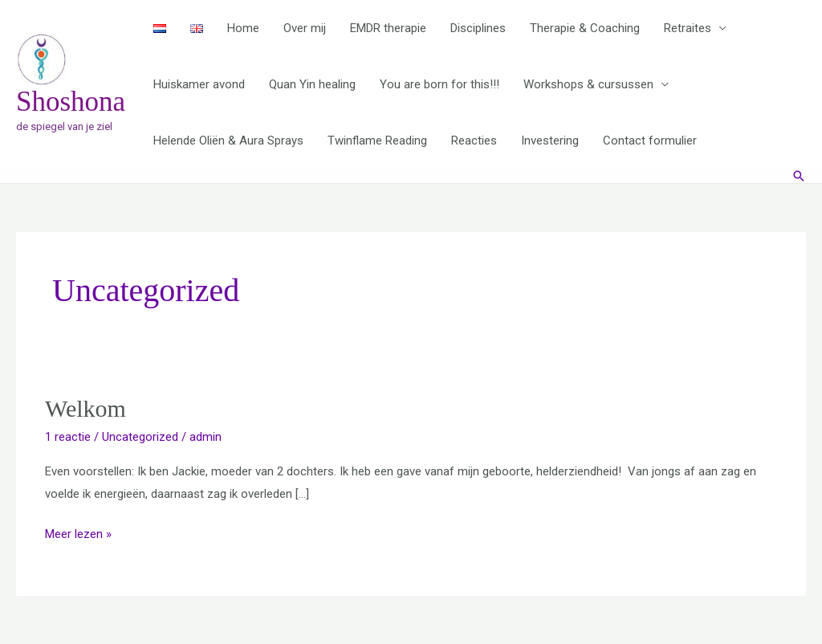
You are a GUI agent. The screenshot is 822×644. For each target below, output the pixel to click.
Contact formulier (650, 141)
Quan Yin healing (312, 84)
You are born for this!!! (439, 84)
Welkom (85, 408)
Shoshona (71, 102)
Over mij (305, 28)
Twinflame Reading (377, 141)
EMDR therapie (388, 28)
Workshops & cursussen (588, 84)
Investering (550, 141)
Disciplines (478, 28)
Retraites (688, 28)
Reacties (474, 141)
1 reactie (68, 437)
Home (243, 28)
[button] (799, 176)
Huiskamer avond (199, 84)
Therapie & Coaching (585, 28)
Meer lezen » (78, 532)
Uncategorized (140, 437)
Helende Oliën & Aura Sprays (228, 141)
